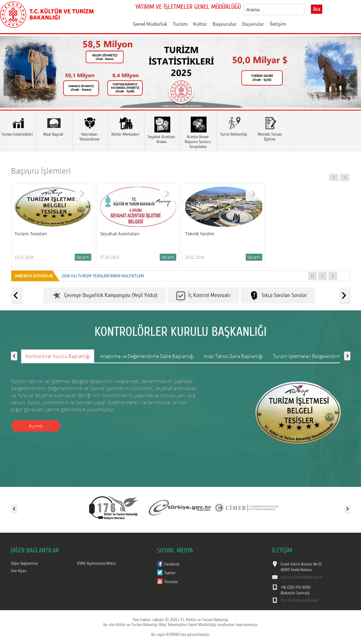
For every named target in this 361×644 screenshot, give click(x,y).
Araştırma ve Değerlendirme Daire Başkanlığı (147, 356)
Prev (12, 82)
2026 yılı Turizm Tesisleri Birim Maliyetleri (103, 276)
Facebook (172, 564)
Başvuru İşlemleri (41, 171)
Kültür (200, 24)
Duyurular (253, 24)
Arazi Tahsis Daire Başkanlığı (233, 356)
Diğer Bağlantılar (25, 563)
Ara (317, 9)
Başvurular (225, 24)
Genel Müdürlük (150, 24)
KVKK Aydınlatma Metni (96, 563)
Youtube (171, 582)
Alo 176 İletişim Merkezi (299, 600)
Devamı (83, 257)
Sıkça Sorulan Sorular (278, 296)
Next (349, 82)
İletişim (278, 24)
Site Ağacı (19, 571)
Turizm (180, 24)
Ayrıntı (36, 426)
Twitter (170, 573)
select (306, 10)
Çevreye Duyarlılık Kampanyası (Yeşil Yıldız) (105, 296)
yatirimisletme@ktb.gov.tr (302, 577)
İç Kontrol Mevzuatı (203, 296)
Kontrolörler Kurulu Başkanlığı (58, 356)
